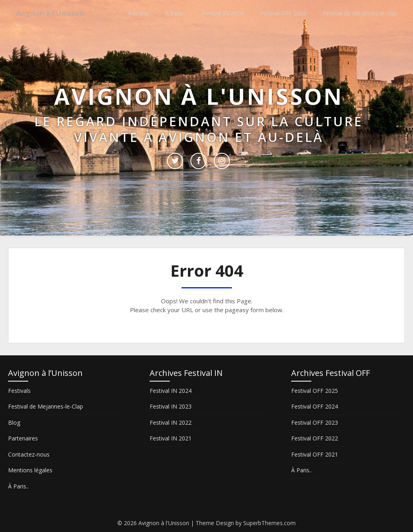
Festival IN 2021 (171, 438)
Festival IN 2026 (223, 13)
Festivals (19, 391)
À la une (138, 13)
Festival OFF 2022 (315, 438)
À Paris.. (175, 13)
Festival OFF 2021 (315, 454)
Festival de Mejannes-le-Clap (46, 406)
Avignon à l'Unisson (54, 13)
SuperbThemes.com (269, 523)
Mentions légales (30, 470)
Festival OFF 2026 (283, 13)
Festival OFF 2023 (315, 422)
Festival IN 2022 (171, 422)
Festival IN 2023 (171, 406)
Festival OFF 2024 (315, 406)
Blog (14, 422)
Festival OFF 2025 (315, 391)
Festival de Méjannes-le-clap (360, 13)
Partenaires (23, 438)
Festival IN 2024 (171, 391)
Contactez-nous (29, 454)
